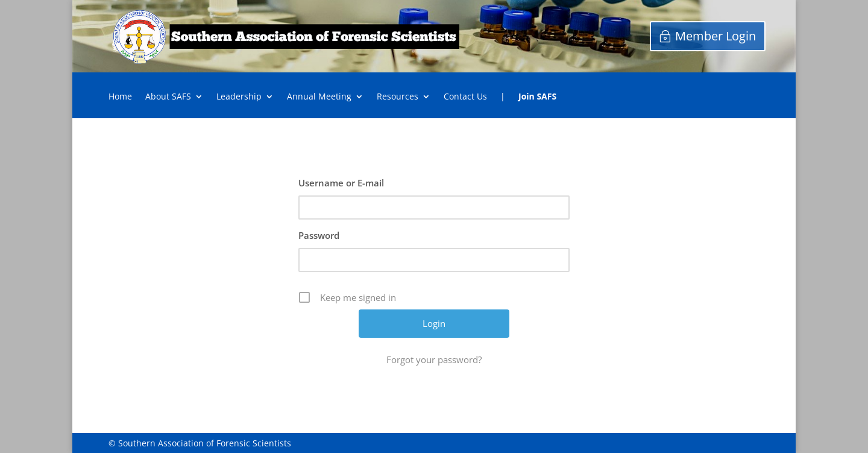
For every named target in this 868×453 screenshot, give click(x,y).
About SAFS (168, 97)
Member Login (715, 36)
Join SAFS (537, 97)
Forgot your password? (434, 360)
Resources (398, 97)
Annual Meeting (319, 97)
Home (120, 97)
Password (319, 235)
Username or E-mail (341, 183)
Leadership (239, 97)
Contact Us (465, 97)
